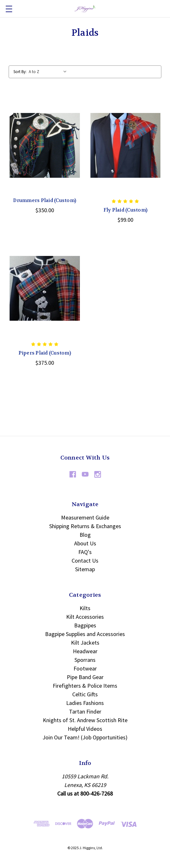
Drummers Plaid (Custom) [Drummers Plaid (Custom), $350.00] (45, 200)
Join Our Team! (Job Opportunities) (85, 737)
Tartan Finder (85, 711)
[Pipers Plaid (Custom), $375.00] (45, 288)
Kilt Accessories (85, 617)
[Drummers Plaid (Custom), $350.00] (45, 145)
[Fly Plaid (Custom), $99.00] (126, 145)
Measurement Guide (85, 517)
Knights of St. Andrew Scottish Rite (85, 720)
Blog (85, 535)
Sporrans (85, 660)
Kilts (85, 608)
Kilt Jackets (85, 643)
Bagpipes (85, 625)
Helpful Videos (85, 729)
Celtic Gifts (85, 694)
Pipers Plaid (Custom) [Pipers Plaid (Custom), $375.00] (45, 353)
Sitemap (85, 569)
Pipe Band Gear (85, 677)
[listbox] (49, 72)
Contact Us (85, 561)
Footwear (85, 668)
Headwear (85, 651)
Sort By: (20, 72)
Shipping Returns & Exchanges (85, 526)
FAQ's (85, 552)
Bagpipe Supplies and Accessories (85, 634)
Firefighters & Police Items (85, 686)
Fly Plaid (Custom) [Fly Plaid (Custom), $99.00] (126, 210)
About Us (85, 543)
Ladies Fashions (85, 703)
